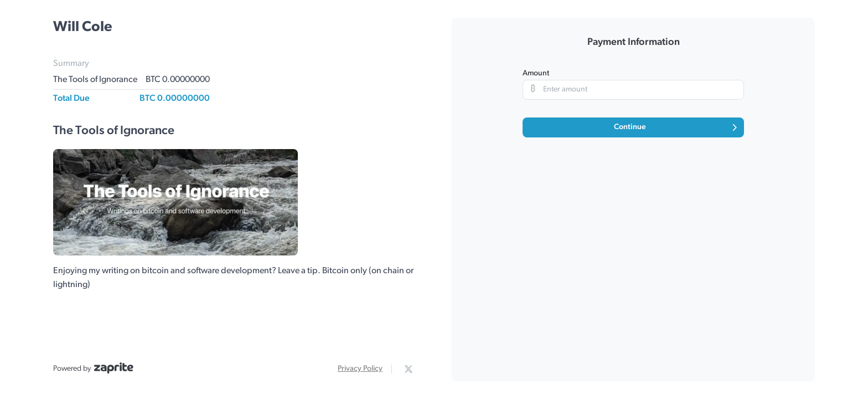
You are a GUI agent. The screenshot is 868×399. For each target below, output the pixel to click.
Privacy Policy (360, 369)
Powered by (93, 368)
